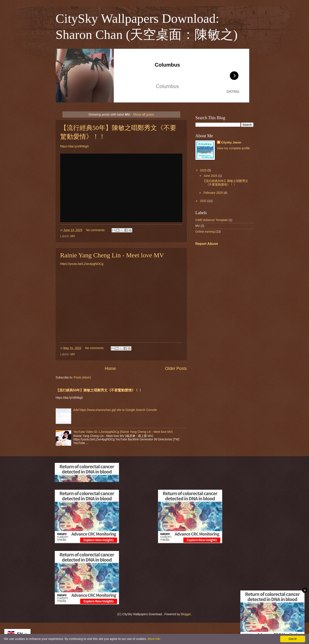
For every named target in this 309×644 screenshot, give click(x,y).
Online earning (205, 232)
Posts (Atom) (82, 378)
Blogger (186, 614)
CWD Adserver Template (212, 220)
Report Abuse (207, 244)
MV (73, 236)
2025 (204, 170)
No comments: (96, 230)
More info (154, 639)
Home (110, 369)
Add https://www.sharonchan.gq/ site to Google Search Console (115, 410)
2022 (204, 201)
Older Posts (176, 369)
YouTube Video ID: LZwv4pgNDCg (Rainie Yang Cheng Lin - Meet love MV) (123, 432)
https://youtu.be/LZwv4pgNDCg (82, 264)
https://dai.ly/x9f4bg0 (75, 146)
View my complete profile (233, 148)
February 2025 (214, 193)
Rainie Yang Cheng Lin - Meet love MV (112, 255)
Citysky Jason (231, 143)
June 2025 (211, 176)
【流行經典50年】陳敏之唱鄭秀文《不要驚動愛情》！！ (99, 390)
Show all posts (143, 114)
